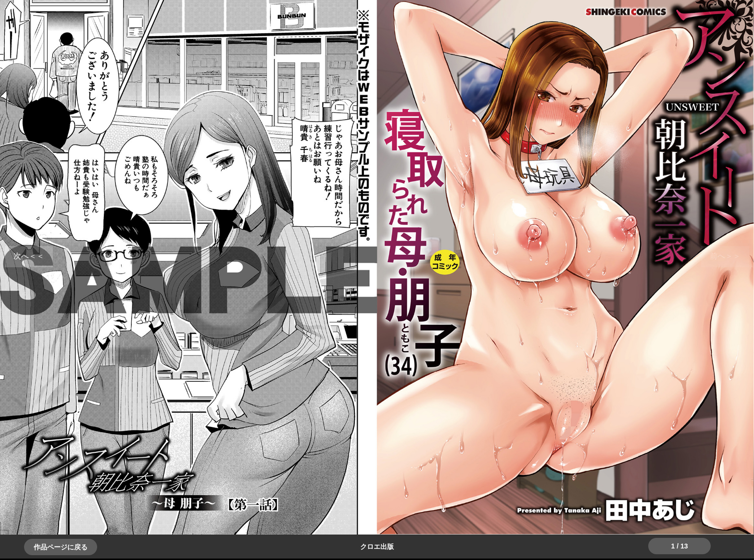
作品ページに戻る (61, 547)
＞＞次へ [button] (29, 256)
